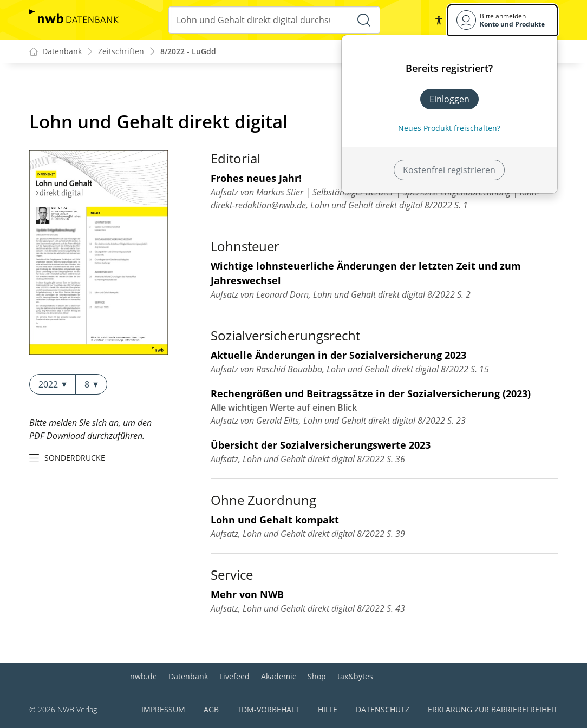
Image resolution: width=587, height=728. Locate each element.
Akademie (279, 676)
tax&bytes (355, 676)
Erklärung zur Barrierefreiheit (493, 709)
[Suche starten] (364, 20)
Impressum (163, 709)
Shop (317, 676)
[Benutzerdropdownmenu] (503, 20)
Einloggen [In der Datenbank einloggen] (449, 99)
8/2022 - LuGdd (188, 52)
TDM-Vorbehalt (268, 709)
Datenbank (188, 676)
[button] (439, 20)
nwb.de (144, 676)
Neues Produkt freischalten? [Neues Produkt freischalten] (449, 128)
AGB (211, 709)
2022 (53, 384)
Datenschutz (383, 709)
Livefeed (234, 676)
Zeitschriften (121, 52)
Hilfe (328, 709)
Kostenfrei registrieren (449, 170)
